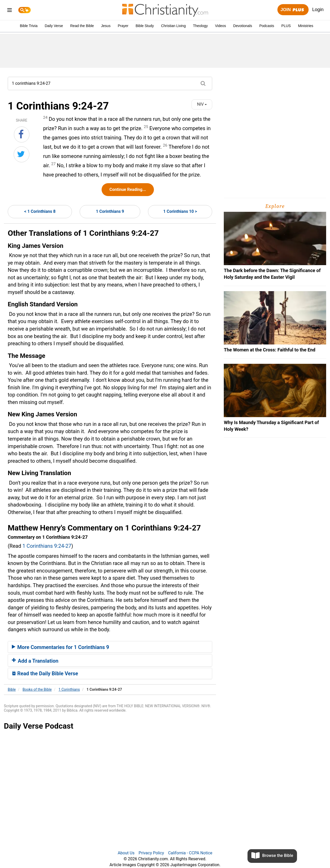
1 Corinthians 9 (110, 211)
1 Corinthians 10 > (180, 211)
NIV (202, 104)
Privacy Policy (151, 853)
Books (37, 689)
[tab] (110, 647)
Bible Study (145, 26)
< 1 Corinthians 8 (40, 211)
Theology (200, 26)
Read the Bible (82, 26)
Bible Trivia (29, 26)
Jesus (106, 26)
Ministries (306, 26)
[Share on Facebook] (22, 134)
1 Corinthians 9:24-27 (47, 546)
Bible (12, 689)
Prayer (123, 26)
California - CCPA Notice (190, 853)
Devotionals (243, 26)
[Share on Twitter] (22, 154)
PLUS (286, 26)
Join (293, 10)
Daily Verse (54, 26)
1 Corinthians (69, 689)
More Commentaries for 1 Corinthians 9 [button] (60, 647)
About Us (126, 853)
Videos (221, 26)
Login (318, 10)
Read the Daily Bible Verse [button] (45, 673)
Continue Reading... (128, 189)
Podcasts (267, 26)
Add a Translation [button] (35, 661)
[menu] (10, 11)
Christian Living (174, 26)
